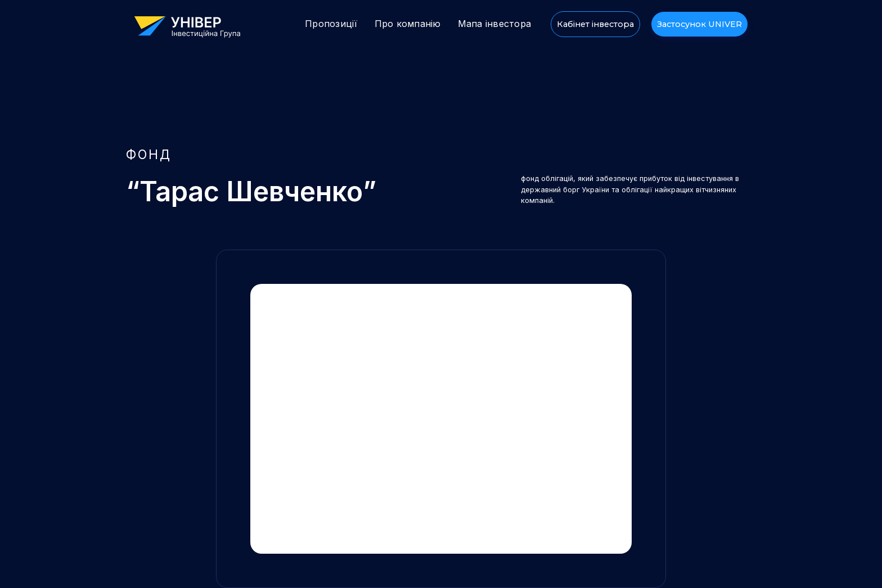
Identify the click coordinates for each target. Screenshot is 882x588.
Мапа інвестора (495, 24)
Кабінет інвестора (595, 24)
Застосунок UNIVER (699, 24)
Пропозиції (331, 24)
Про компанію (408, 24)
